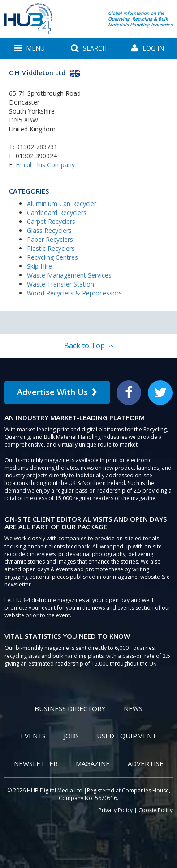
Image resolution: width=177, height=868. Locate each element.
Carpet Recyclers (51, 221)
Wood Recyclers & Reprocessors (74, 293)
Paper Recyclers (50, 239)
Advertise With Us (57, 392)
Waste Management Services (69, 275)
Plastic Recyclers (51, 248)
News (133, 708)
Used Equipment (127, 736)
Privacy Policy (116, 810)
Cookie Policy (155, 810)
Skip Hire (39, 266)
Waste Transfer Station (60, 284)
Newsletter (36, 763)
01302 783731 (37, 147)
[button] (29, 48)
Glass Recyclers (49, 230)
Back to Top (89, 346)
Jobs (71, 736)
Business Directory (70, 708)
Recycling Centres (52, 257)
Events (33, 736)
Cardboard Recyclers (57, 213)
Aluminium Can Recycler (62, 204)
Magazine (93, 763)
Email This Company (45, 165)
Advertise (146, 763)
